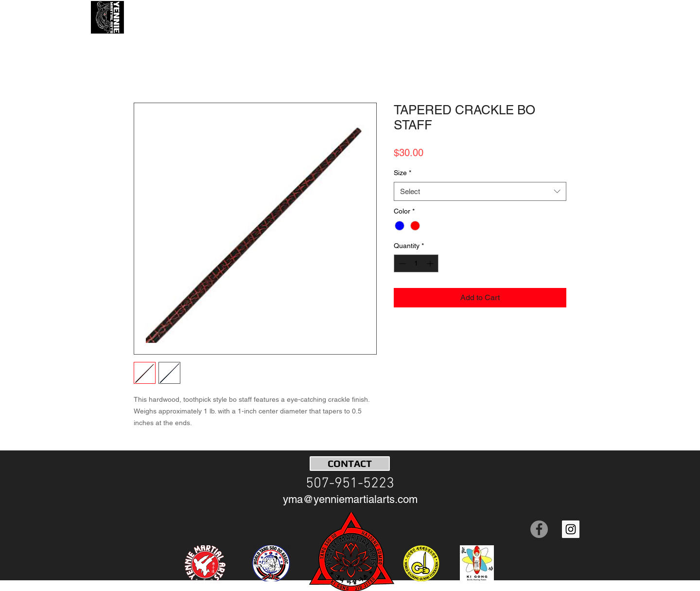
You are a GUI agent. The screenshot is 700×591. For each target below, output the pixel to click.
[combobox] (480, 191)
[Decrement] (401, 263)
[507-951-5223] (350, 484)
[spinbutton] (416, 263)
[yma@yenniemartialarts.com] (350, 500)
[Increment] (431, 263)
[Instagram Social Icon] (571, 529)
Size (402, 173)
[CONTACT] (350, 464)
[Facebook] (539, 529)
